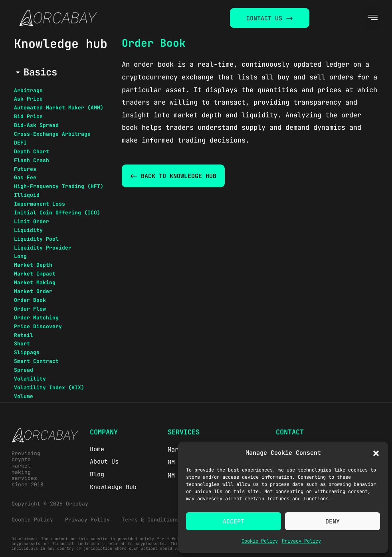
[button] (376, 453)
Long (20, 256)
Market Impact (35, 274)
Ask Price (28, 99)
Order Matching (36, 318)
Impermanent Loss (40, 204)
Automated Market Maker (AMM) (59, 108)
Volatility (30, 379)
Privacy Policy (301, 541)
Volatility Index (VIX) (49, 388)
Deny (333, 521)
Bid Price (28, 116)
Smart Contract (36, 361)
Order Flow (30, 309)
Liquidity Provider (43, 248)
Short (22, 344)
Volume (24, 396)
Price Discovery (38, 326)
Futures (25, 169)
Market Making (35, 282)
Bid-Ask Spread (36, 125)
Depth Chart (32, 152)
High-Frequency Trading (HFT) (59, 186)
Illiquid (27, 195)
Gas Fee (25, 177)
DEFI (20, 143)
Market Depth (33, 265)
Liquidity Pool (36, 239)
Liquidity (28, 230)
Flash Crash (32, 160)
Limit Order (32, 221)
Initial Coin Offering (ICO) (57, 213)
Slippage (27, 352)
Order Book (30, 300)
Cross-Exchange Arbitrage (52, 134)
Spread (24, 370)
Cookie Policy (260, 541)
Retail (24, 335)
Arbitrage (28, 90)
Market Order (33, 291)
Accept (234, 521)
